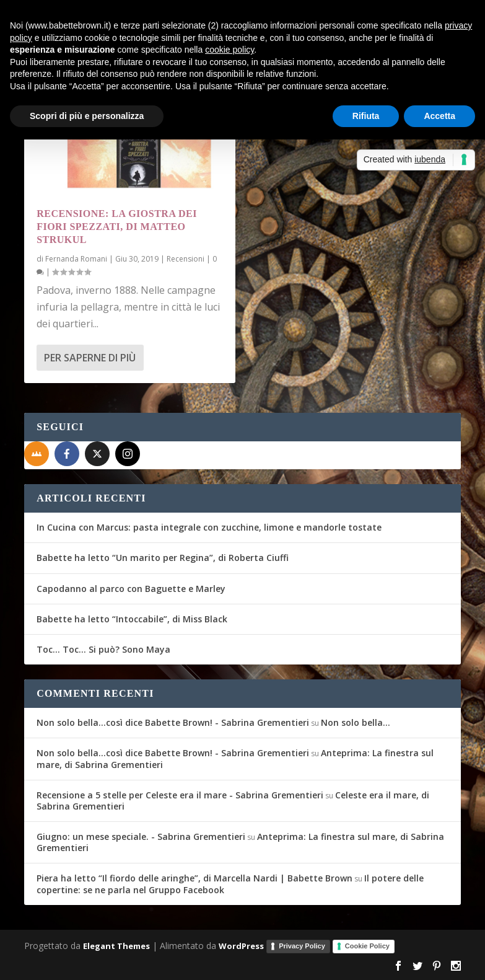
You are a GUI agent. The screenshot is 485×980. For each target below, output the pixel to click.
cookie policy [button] (229, 50)
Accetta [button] (439, 116)
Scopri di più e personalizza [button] (87, 116)
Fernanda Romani (76, 259)
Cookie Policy (367, 946)
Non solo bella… (356, 722)
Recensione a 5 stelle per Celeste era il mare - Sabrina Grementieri (180, 795)
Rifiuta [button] (366, 116)
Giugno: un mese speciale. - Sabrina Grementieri (141, 837)
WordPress (241, 945)
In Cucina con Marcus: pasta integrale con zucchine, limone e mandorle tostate (209, 527)
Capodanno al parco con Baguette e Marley (131, 589)
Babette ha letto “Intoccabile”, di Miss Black (132, 619)
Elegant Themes (116, 945)
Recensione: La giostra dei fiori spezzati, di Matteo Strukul (117, 227)
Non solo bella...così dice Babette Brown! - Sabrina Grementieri (173, 722)
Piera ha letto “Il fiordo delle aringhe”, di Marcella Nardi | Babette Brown (194, 878)
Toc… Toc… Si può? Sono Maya (103, 649)
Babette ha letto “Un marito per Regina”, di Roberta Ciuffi (163, 558)
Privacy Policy (302, 946)
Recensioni (186, 259)
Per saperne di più (90, 358)
